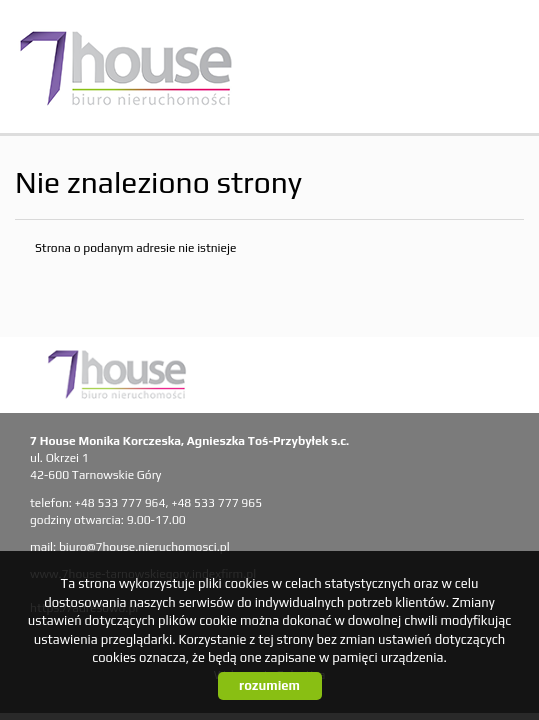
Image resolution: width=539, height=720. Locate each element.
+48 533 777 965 (216, 503)
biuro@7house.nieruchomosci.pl (144, 547)
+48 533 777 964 (120, 503)
